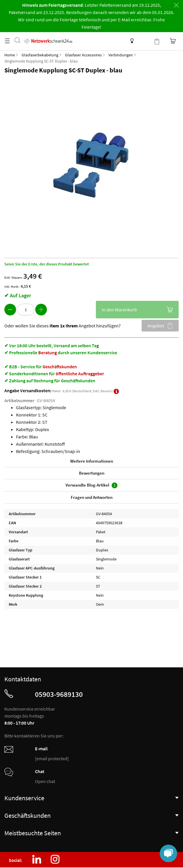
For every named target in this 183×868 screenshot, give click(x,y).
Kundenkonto (145, 41)
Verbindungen (121, 55)
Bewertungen (92, 473)
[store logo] (48, 35)
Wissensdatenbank (130, 41)
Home (10, 55)
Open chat (45, 781)
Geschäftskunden (60, 367)
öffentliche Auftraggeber (80, 374)
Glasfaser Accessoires (83, 55)
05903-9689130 (59, 694)
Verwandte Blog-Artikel (91, 485)
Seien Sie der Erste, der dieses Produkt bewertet (47, 264)
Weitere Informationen (92, 461)
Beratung (47, 353)
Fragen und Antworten (92, 497)
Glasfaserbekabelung (40, 55)
